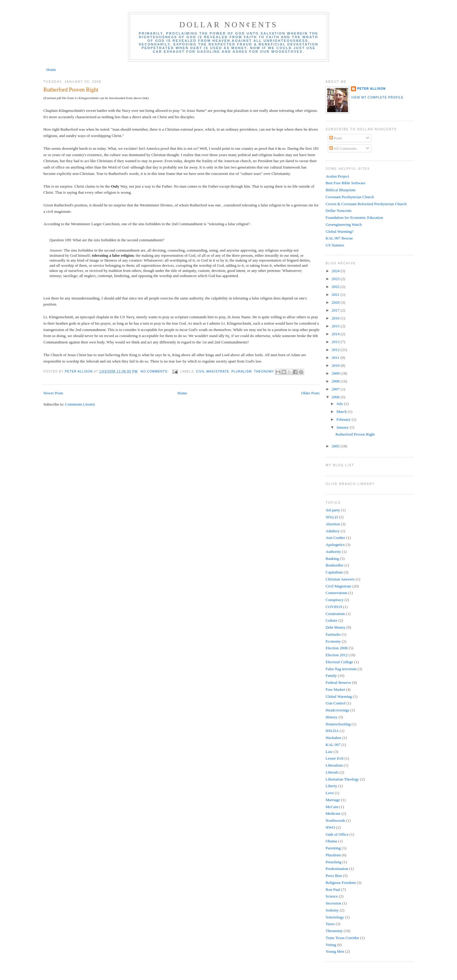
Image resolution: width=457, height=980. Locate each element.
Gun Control (335, 703)
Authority (333, 552)
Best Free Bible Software (345, 183)
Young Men (335, 951)
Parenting (333, 848)
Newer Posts (53, 393)
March (342, 411)
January (343, 427)
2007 (336, 389)
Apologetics (335, 545)
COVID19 (334, 607)
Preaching (333, 862)
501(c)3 (332, 517)
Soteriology (335, 917)
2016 (336, 318)
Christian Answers (340, 579)
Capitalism (334, 572)
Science (332, 896)
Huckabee (333, 738)
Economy (333, 641)
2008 (336, 381)
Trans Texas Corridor (342, 938)
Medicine (333, 813)
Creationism (335, 614)
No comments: (155, 371)
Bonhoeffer (335, 565)
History (332, 717)
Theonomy (264, 371)
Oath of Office (337, 834)
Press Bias (334, 876)
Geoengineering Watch (344, 224)
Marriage (333, 800)
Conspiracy (335, 600)
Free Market (335, 689)
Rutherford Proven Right (71, 90)
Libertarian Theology (342, 779)
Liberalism (334, 765)
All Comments (343, 148)
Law (329, 752)
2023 (336, 279)
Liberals (332, 772)
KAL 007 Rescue (339, 238)
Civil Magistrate (213, 371)
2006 (336, 397)
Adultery (333, 531)
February (344, 419)
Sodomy (332, 910)
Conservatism (337, 593)
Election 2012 (337, 655)
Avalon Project (337, 176)
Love (330, 793)
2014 (336, 334)
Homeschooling (338, 724)
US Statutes (335, 245)
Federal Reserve (338, 682)
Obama (331, 841)
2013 (336, 342)
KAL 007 (333, 745)
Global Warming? (340, 231)
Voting (331, 945)
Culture (332, 620)
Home (51, 70)
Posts (336, 138)
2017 (336, 310)
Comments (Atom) (80, 404)
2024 (336, 271)
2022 (336, 287)
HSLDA (332, 731)
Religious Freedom (341, 883)
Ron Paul (333, 890)
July (340, 404)
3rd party (333, 510)
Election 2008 (337, 648)
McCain (332, 807)
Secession (333, 903)
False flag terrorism (341, 669)
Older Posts (310, 393)
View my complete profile (377, 97)
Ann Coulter (335, 538)
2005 (336, 446)
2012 (336, 350)
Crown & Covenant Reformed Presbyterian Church (366, 204)
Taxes (330, 924)
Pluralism (242, 371)
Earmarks (333, 634)
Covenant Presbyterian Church (350, 197)
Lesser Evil (335, 758)
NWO (330, 827)
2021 (336, 294)
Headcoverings (337, 710)
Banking (332, 559)
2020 (336, 302)
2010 (336, 365)
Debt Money (335, 627)
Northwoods (335, 820)
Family (331, 676)
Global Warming (339, 696)
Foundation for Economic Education (354, 217)
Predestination (337, 869)
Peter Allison (371, 89)
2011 (336, 358)
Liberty (331, 786)
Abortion (333, 524)
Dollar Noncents (339, 211)
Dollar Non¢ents (228, 25)
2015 (336, 326)
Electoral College (339, 662)
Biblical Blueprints (341, 190)
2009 (336, 373)
